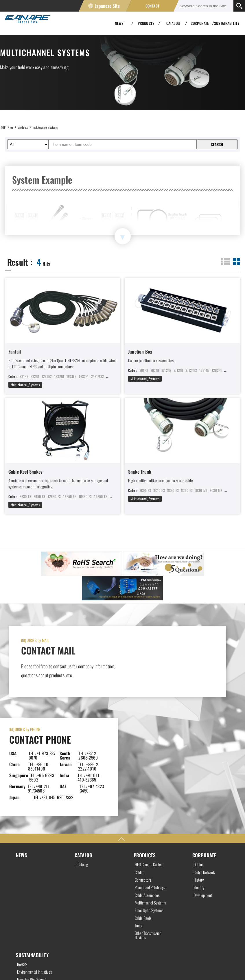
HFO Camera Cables (151, 769)
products (27, 127)
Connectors (144, 786)
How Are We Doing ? (34, 898)
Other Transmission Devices (150, 846)
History (199, 786)
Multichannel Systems (152, 810)
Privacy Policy (11, 966)
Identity (200, 794)
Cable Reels (144, 827)
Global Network (206, 777)
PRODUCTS (145, 759)
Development (204, 802)
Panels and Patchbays (152, 794)
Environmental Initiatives (28, 887)
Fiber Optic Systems (151, 819)
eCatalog (83, 769)
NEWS (22, 759)
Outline (199, 769)
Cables (140, 777)
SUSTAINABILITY (227, 23)
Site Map (83, 966)
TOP (4, 127)
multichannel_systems (55, 127)
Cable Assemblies (149, 802)
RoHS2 (23, 877)
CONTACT (153, 6)
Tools (139, 836)
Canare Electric (25, 23)
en (14, 127)
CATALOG (84, 759)
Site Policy (49, 966)
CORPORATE (205, 759)
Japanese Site (107, 6)
